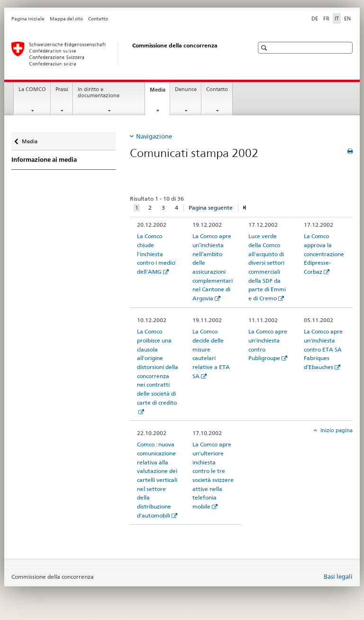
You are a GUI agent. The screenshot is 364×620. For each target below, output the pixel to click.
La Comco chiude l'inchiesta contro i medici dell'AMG (156, 254)
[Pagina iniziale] (123, 54)
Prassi (62, 89)
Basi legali (338, 576)
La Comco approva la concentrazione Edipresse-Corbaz (324, 254)
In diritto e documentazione (99, 93)
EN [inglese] (347, 19)
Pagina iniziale (28, 19)
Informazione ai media (44, 160)
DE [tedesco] (315, 19)
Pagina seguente (211, 208)
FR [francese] (326, 19)
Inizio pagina (336, 430)
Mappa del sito (66, 19)
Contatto (98, 19)
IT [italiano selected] (337, 19)
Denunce (186, 89)
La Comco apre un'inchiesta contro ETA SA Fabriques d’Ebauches (323, 349)
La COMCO (32, 89)
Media (160, 92)
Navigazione (154, 136)
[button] (265, 48)
